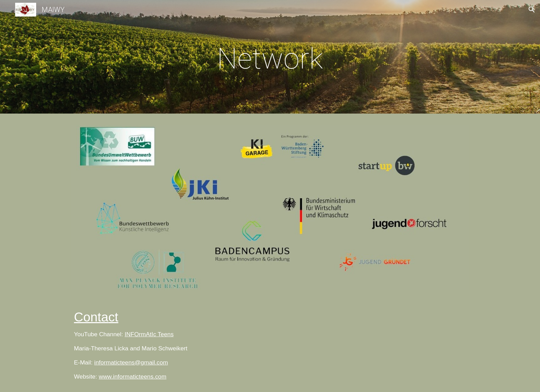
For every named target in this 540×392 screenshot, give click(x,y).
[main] (270, 59)
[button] (532, 10)
